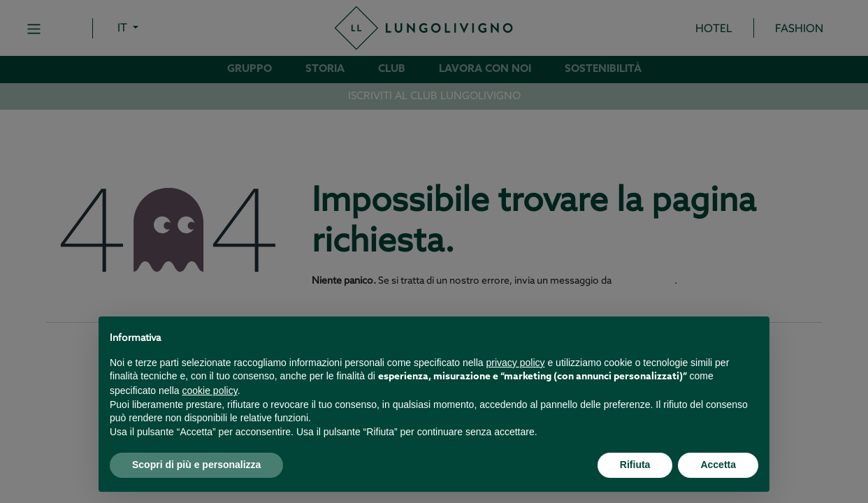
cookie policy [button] (210, 391)
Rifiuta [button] (635, 465)
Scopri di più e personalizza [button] (196, 465)
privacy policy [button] (516, 363)
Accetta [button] (718, 465)
